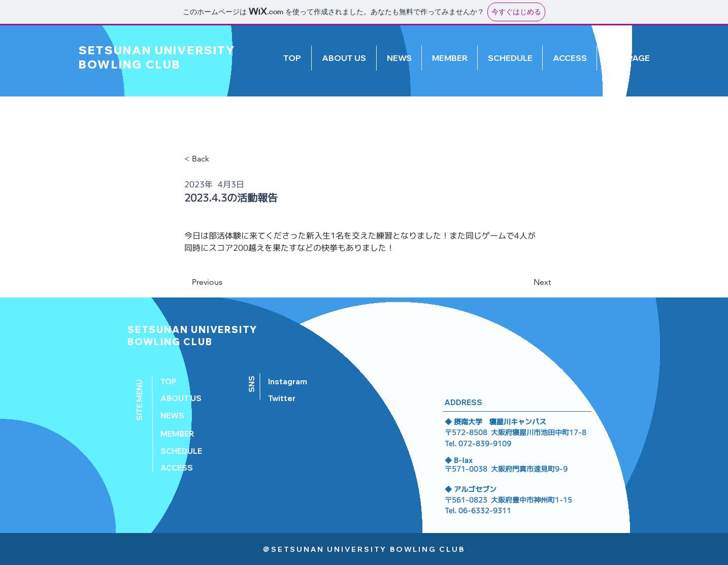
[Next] (525, 282)
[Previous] (225, 282)
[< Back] (210, 159)
